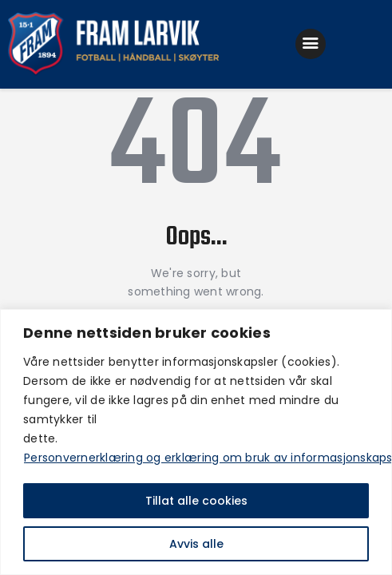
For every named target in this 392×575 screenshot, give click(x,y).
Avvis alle (196, 544)
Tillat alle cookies (196, 501)
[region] (196, 442)
